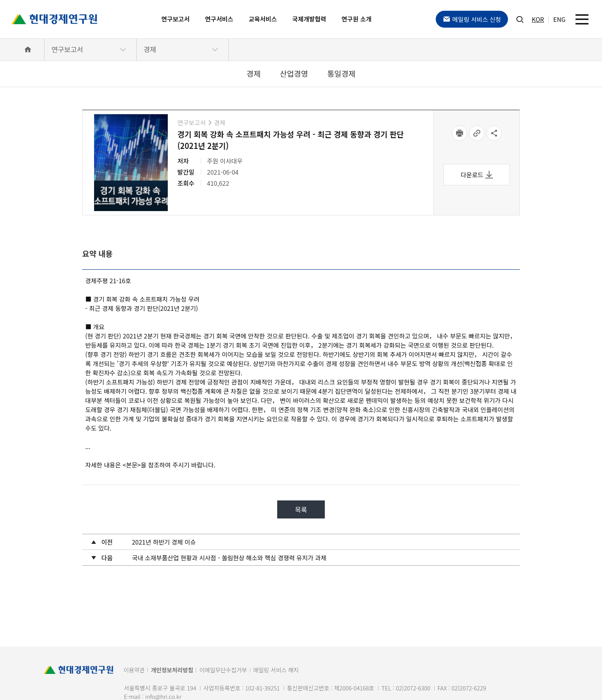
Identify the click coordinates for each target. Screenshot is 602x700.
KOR (538, 19)
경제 (150, 49)
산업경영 (294, 73)
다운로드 (477, 175)
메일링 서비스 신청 (472, 19)
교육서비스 (263, 19)
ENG (559, 19)
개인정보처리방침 (172, 670)
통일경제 (341, 73)
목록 (301, 509)
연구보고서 (175, 19)
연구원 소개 (357, 19)
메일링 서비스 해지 (276, 670)
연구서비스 (219, 19)
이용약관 (134, 670)
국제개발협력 (309, 19)
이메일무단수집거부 (223, 670)
